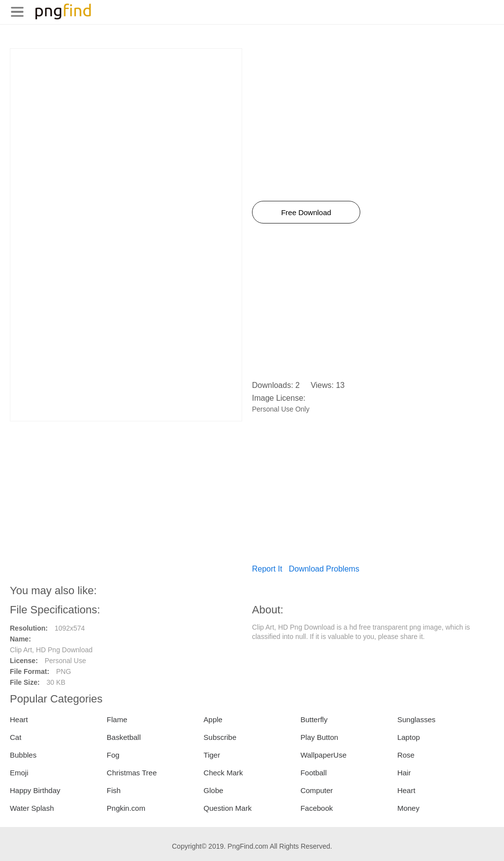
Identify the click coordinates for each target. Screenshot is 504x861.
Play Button (319, 737)
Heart (19, 719)
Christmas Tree (132, 773)
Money (408, 808)
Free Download (306, 212)
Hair (404, 773)
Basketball (124, 737)
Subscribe (220, 737)
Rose (406, 755)
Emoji (19, 773)
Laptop (409, 737)
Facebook (316, 808)
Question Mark (228, 808)
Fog (113, 755)
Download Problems (324, 569)
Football (313, 773)
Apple (213, 719)
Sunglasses (416, 719)
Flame (117, 719)
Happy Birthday (35, 790)
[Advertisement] (126, 118)
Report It (267, 569)
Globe (214, 790)
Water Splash (32, 808)
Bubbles (23, 755)
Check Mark (223, 773)
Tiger (212, 755)
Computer (316, 790)
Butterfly (314, 719)
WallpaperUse (323, 755)
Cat (16, 737)
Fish (114, 790)
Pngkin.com (126, 808)
